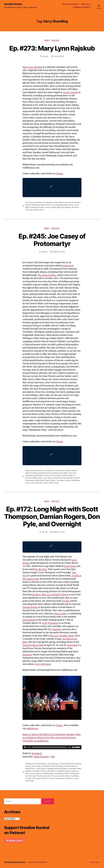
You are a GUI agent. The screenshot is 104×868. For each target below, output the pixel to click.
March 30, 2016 (59, 252)
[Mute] (73, 747)
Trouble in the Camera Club (36, 778)
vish (47, 56)
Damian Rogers (30, 607)
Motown (77, 478)
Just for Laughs (70, 92)
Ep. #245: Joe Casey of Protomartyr (52, 240)
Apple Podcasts (41, 757)
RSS (53, 757)
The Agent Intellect (47, 275)
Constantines (60, 471)
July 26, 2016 (59, 56)
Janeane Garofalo (37, 207)
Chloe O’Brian (59, 202)
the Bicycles (41, 569)
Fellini (65, 473)
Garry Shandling (57, 205)
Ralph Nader (40, 480)
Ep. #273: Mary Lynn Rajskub (52, 48)
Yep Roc (66, 601)
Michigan (69, 478)
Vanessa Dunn (60, 778)
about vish (85, 4)
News (47, 40)
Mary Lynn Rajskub (32, 67)
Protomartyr (67, 266)
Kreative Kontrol (13, 4)
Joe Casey (48, 478)
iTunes (59, 174)
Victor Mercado (37, 483)
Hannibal (67, 766)
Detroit (68, 471)
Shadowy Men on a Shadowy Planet (50, 595)
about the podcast (70, 4)
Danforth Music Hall (33, 645)
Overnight (72, 645)
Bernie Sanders (36, 471)
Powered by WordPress (37, 862)
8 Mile (28, 471)
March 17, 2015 (59, 532)
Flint (70, 473)
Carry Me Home (53, 764)
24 (26, 202)
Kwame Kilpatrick (59, 478)
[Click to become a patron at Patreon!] (29, 841)
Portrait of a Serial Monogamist (60, 771)
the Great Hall (30, 776)
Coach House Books (67, 764)
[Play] (25, 747)
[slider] (49, 747)
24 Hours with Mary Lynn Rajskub (40, 202)
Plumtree (27, 655)
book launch (29, 620)
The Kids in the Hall (44, 776)
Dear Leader (36, 766)
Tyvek (28, 483)
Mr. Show (75, 207)
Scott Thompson (50, 623)
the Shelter (76, 480)
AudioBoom (32, 729)
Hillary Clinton (69, 205)
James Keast (70, 566)
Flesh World (46, 766)
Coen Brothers (49, 471)
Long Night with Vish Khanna (57, 769)
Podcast (55, 40)
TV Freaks (50, 778)
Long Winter (72, 769)
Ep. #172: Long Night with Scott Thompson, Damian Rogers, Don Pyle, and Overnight (52, 516)
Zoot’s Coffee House (51, 483)
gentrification (38, 475)
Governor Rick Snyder (53, 475)
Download (37, 753)
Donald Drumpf (57, 473)
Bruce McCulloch (40, 764)
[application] (52, 747)
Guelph (64, 475)
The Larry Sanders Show (34, 210)
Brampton (29, 764)
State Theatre (50, 480)
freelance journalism (81, 7)
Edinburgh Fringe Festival (41, 205)
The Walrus (75, 776)
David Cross (69, 202)
